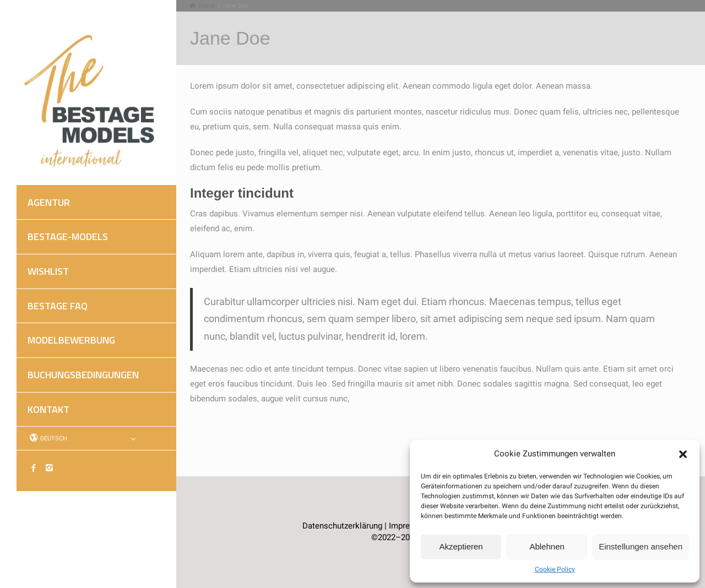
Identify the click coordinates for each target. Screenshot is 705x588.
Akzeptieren (461, 546)
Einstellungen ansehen (641, 546)
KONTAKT (48, 409)
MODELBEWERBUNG (71, 340)
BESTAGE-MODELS (68, 236)
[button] (683, 454)
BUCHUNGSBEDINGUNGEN (83, 375)
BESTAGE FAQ (58, 306)
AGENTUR (49, 202)
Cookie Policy (555, 569)
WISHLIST (48, 271)
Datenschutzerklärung (342, 526)
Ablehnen (547, 546)
